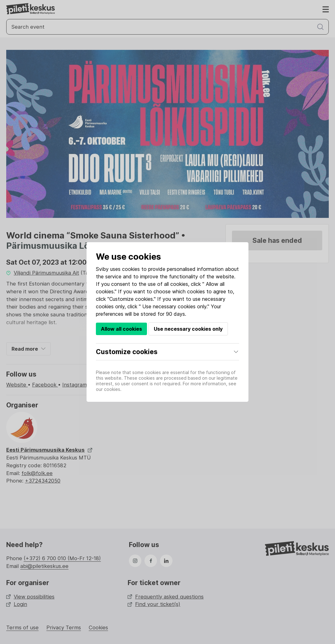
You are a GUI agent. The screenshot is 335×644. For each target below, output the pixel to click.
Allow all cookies (121, 329)
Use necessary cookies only (188, 329)
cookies (131, 269)
